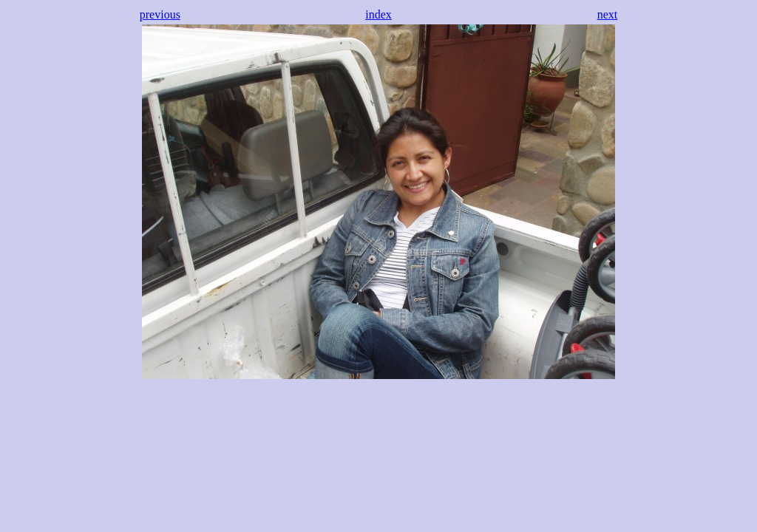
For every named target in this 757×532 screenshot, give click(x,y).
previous (160, 14)
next (608, 14)
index (378, 14)
